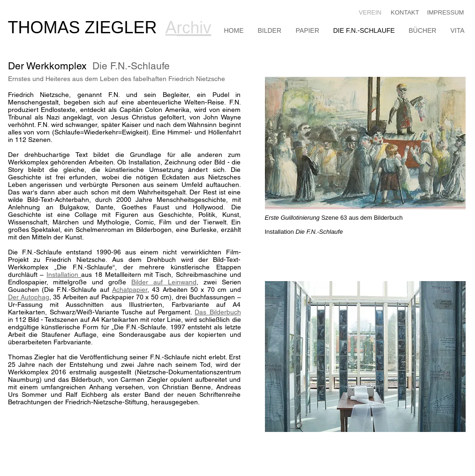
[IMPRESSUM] (446, 13)
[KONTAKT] (405, 13)
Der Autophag (29, 297)
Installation (64, 275)
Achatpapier (130, 290)
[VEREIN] (369, 13)
